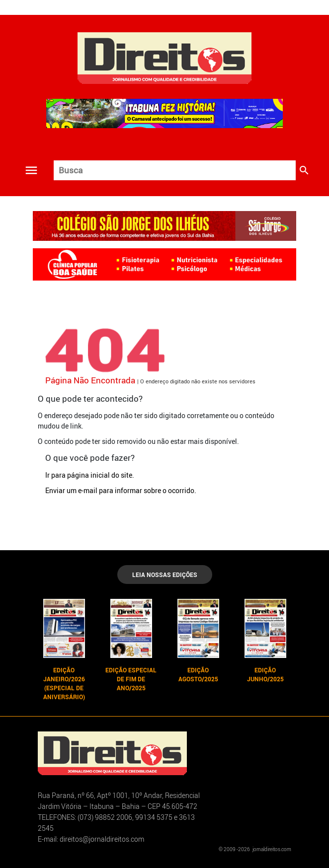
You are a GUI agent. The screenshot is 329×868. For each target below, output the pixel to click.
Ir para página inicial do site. (90, 475)
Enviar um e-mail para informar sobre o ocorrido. (121, 490)
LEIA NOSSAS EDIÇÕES (165, 575)
